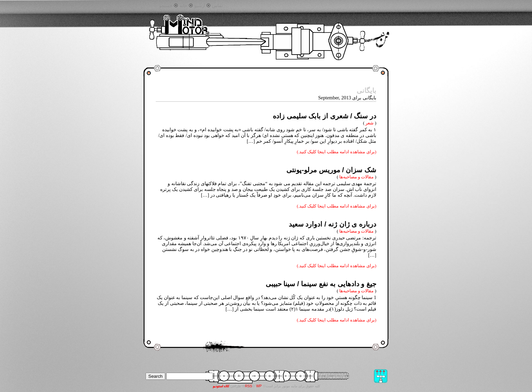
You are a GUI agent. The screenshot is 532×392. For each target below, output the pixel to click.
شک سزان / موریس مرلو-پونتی (331, 170)
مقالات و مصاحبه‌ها (356, 177)
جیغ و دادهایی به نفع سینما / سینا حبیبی (321, 284)
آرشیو (200, 6)
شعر (369, 123)
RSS (249, 386)
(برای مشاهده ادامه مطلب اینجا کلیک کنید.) (337, 152)
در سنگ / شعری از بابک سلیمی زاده (325, 116)
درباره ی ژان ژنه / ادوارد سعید (332, 224)
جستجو (166, 6)
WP (259, 386)
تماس (217, 6)
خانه (183, 6)
